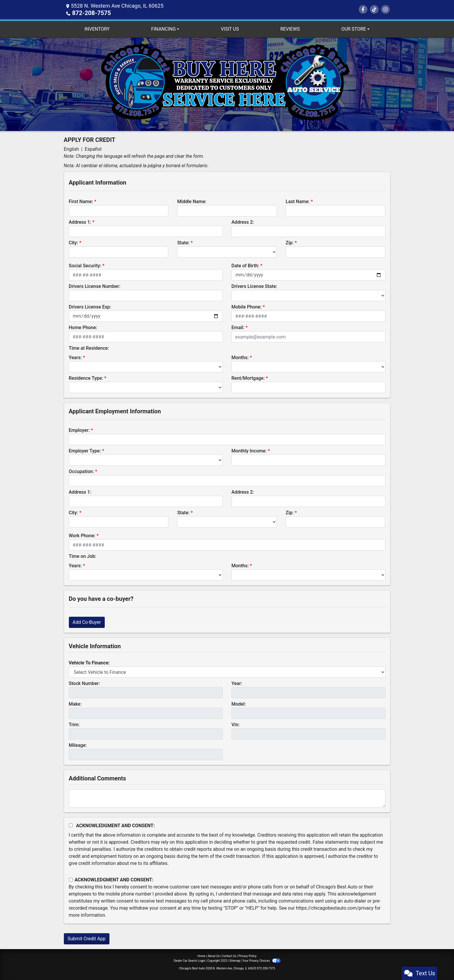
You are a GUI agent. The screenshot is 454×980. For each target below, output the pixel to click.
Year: (237, 683)
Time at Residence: (89, 348)
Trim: (74, 724)
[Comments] (227, 798)
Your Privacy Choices (261, 960)
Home (201, 956)
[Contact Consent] (71, 879)
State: (183, 242)
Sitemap (235, 960)
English (71, 149)
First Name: (81, 201)
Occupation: (82, 471)
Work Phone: (82, 535)
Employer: (79, 430)
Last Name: (298, 201)
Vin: (236, 724)
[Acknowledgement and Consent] (71, 825)
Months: (240, 357)
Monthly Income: (249, 451)
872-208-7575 (89, 13)
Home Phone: (83, 327)
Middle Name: (192, 201)
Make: (75, 704)
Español (93, 149)
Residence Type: (86, 378)
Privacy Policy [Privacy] (247, 956)
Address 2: (243, 222)
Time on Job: (83, 556)
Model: (239, 704)
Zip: (290, 242)
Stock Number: (84, 683)
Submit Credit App (87, 938)
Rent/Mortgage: (248, 378)
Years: (75, 357)
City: (74, 242)
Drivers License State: (255, 286)
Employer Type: (85, 451)
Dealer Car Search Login (189, 960)
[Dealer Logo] (227, 84)
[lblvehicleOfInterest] (227, 672)
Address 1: (80, 222)
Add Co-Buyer (87, 622)
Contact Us (229, 956)
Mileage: (78, 745)
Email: (238, 327)
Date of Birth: (245, 265)
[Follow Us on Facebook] (363, 10)
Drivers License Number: (95, 286)
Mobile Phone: (247, 307)
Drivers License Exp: (90, 307)
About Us (214, 956)
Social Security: (85, 265)
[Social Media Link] (374, 10)
